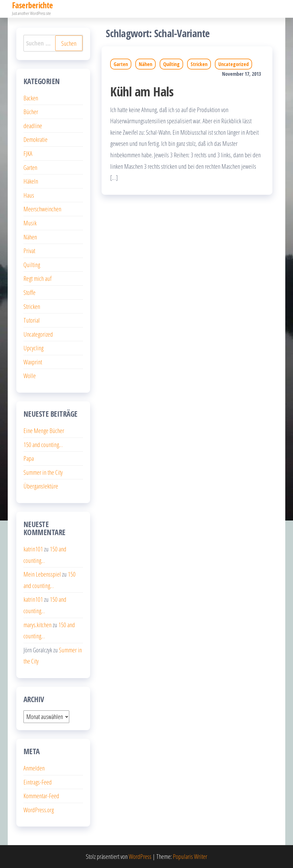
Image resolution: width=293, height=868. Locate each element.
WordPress (140, 856)
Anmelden (34, 768)
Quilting (171, 64)
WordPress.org (39, 810)
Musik (30, 223)
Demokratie (35, 139)
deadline (33, 126)
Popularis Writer (190, 856)
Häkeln (31, 181)
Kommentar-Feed (41, 796)
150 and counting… (43, 444)
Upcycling (33, 348)
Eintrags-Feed (38, 782)
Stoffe (29, 292)
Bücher (31, 112)
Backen (31, 98)
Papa (29, 458)
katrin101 (33, 549)
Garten (121, 64)
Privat (29, 251)
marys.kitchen (37, 625)
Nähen (145, 64)
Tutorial (32, 320)
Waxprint (33, 362)
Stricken (199, 64)
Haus (29, 195)
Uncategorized (233, 64)
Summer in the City (43, 472)
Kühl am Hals (142, 91)
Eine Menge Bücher (44, 430)
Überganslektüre (41, 486)
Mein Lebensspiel (42, 574)
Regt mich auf (37, 278)
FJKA (28, 153)
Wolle (30, 376)
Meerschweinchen (42, 209)
